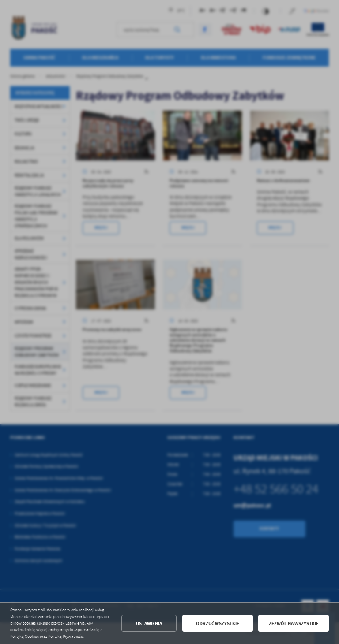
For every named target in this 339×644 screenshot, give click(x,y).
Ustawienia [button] (149, 624)
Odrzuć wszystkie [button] (218, 624)
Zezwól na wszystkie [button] (294, 624)
